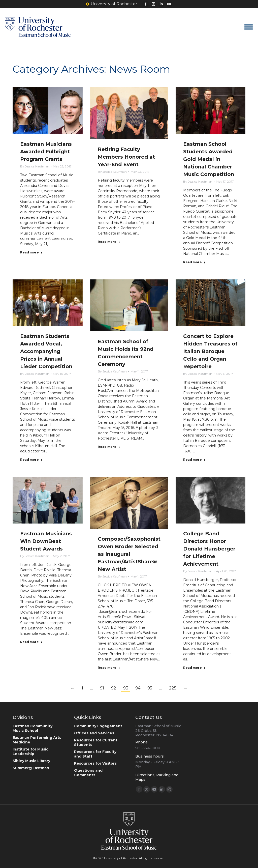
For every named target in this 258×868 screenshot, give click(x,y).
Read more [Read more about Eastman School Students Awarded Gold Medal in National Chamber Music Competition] (194, 262)
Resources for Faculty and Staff (95, 754)
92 (114, 688)
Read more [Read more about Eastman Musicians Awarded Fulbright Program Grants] (31, 252)
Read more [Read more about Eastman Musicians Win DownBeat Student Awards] (31, 642)
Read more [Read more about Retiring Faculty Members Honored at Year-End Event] (109, 242)
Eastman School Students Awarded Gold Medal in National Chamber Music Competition (209, 159)
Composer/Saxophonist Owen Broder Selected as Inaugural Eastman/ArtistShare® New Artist (129, 554)
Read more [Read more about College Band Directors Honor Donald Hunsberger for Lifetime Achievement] (194, 668)
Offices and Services (94, 733)
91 (102, 688)
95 (150, 688)
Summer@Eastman (31, 768)
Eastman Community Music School (33, 728)
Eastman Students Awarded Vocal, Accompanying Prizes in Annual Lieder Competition (46, 351)
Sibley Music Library (31, 761)
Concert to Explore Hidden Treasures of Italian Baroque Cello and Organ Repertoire (210, 351)
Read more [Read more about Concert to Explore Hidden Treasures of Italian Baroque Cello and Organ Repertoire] (194, 460)
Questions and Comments (88, 773)
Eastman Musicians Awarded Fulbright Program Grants (46, 152)
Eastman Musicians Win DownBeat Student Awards (46, 541)
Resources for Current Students (96, 742)
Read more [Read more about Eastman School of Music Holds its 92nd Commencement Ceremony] (109, 447)
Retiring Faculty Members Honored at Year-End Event (126, 157)
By (35, 166)
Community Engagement (98, 726)
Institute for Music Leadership (30, 751)
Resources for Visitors (95, 763)
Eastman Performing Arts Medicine (37, 740)
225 (173, 688)
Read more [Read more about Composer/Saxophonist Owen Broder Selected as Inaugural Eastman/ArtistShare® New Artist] (109, 668)
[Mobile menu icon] (249, 27)
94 (138, 688)
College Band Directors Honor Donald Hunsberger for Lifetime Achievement (209, 549)
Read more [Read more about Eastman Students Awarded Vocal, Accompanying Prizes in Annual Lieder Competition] (31, 460)
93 (126, 688)
